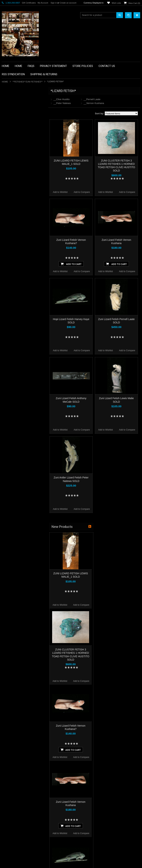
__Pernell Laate (92, 99)
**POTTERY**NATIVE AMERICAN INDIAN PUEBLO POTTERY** (21, 204)
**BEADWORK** (12, 121)
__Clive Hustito (61, 99)
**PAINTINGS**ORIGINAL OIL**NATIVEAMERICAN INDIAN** (21, 176)
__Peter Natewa (62, 103)
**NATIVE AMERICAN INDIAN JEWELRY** (19, 167)
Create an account (68, 3)
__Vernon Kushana (94, 103)
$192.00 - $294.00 (13, 241)
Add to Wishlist (60, 192)
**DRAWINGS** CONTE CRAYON (21, 137)
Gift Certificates (29, 3)
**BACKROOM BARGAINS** (18, 99)
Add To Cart (71, 264)
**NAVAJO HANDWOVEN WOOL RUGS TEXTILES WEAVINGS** (24, 185)
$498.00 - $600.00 (13, 260)
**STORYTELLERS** (15, 212)
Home (5, 82)
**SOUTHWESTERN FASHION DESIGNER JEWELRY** (20, 195)
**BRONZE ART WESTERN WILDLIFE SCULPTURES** (23, 129)
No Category (10, 218)
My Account (43, 3)
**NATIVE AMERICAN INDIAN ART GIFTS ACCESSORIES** (21, 157)
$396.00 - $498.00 (13, 254)
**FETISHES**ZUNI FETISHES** (28, 82)
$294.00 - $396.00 (13, 248)
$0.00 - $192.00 (11, 235)
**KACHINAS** (11, 149)
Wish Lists (116, 3)
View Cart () (134, 3)
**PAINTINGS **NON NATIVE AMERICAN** (19, 113)
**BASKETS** (11, 106)
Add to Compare (82, 192)
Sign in (54, 3)
